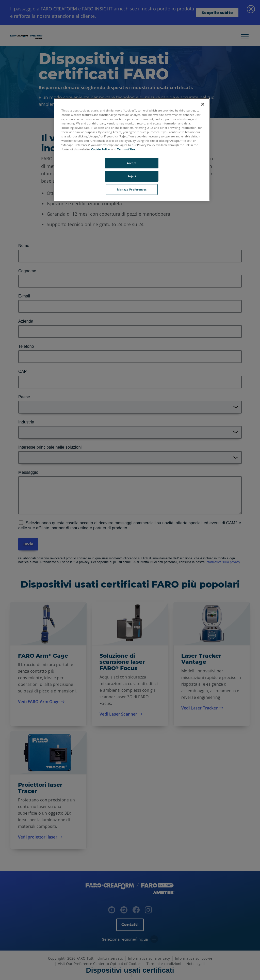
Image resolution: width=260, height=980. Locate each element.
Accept (132, 163)
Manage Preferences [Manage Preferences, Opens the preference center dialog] (132, 189)
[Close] (203, 104)
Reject (132, 176)
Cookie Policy (100, 149)
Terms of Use (126, 149)
